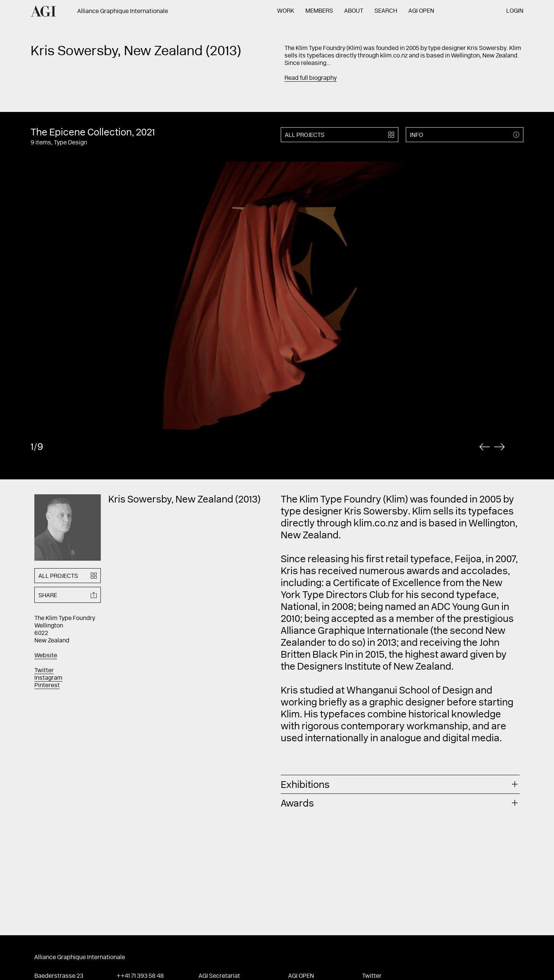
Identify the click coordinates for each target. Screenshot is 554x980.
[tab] (400, 784)
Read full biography (311, 78)
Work (286, 11)
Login (515, 11)
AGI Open (421, 11)
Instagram (48, 678)
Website (46, 656)
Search (386, 11)
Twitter (44, 671)
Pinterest (47, 686)
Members (319, 11)
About (354, 11)
